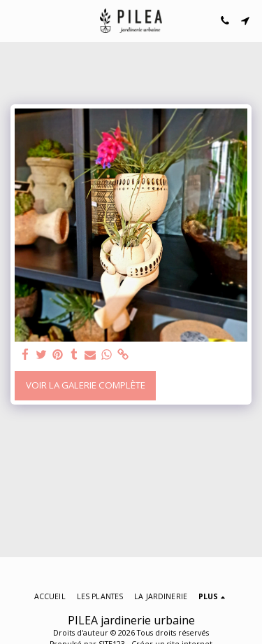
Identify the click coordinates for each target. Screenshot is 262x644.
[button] (15, 20)
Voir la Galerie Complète (86, 385)
